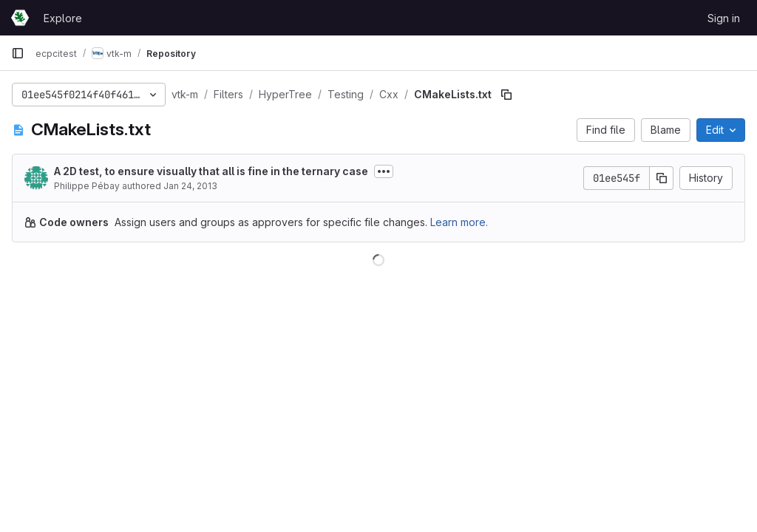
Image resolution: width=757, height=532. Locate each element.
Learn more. (459, 222)
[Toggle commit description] (384, 171)
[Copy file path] (506, 95)
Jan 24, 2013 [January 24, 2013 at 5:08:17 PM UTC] (190, 186)
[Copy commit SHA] (662, 178)
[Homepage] (20, 18)
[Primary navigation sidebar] (18, 53)
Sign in (724, 18)
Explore (63, 18)
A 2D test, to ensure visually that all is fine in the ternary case (211, 171)
